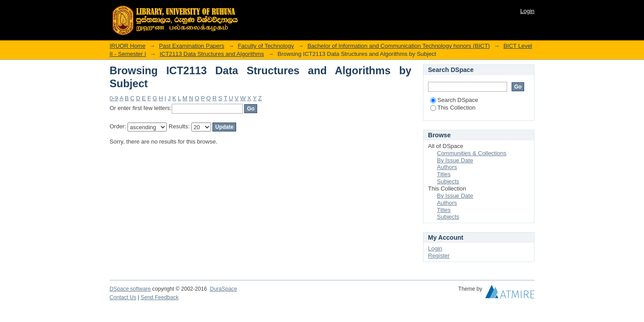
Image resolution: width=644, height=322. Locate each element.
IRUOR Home (127, 46)
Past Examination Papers (191, 46)
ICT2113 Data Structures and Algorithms (212, 54)
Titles (444, 174)
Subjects (448, 181)
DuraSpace (223, 289)
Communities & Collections (472, 153)
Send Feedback (160, 297)
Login (527, 11)
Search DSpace (454, 100)
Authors (447, 167)
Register (439, 256)
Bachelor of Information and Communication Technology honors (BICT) (398, 46)
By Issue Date (455, 160)
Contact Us (123, 297)
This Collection (453, 108)
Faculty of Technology (266, 46)
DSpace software (130, 289)
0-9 (114, 98)
